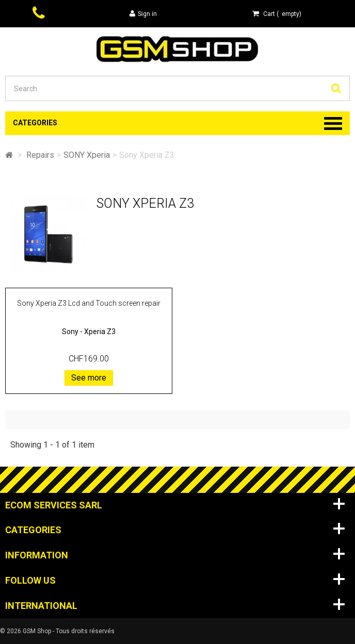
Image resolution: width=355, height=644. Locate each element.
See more (89, 378)
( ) (277, 14)
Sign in (143, 14)
